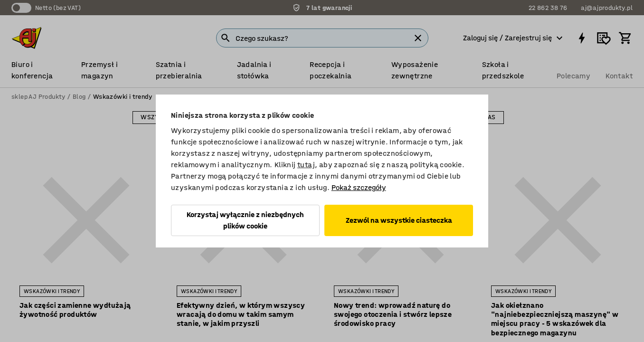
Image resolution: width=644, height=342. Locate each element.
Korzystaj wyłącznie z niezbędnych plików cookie (245, 220)
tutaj (306, 165)
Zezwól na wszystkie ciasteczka (399, 220)
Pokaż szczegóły (359, 187)
